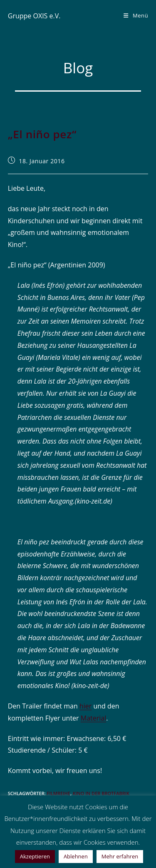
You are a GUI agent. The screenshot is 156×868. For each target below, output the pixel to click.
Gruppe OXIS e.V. (34, 16)
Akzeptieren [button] (35, 856)
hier (85, 706)
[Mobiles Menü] (136, 15)
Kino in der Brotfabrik (101, 793)
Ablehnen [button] (76, 856)
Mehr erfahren (120, 856)
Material (93, 718)
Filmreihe (59, 793)
